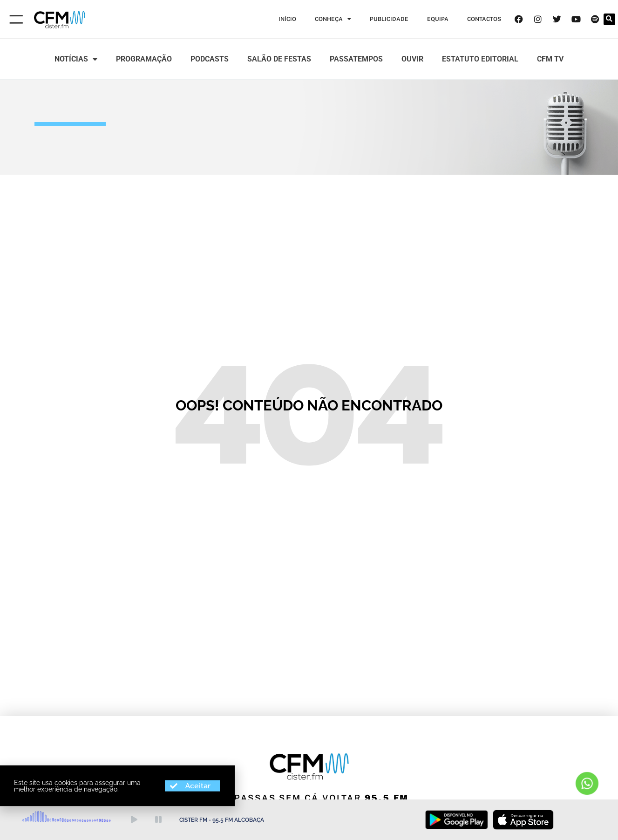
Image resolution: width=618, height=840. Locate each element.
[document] (309, 420)
